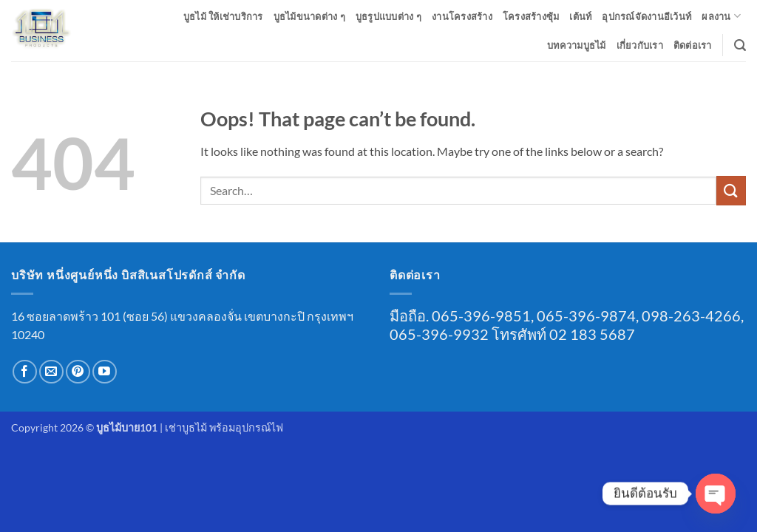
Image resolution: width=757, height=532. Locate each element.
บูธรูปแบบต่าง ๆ (388, 16)
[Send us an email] (51, 372)
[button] (740, 45)
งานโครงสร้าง (462, 16)
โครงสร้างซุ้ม (531, 16)
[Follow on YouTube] (105, 372)
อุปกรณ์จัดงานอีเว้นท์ (646, 16)
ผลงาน (721, 16)
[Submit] (731, 190)
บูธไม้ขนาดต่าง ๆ (309, 16)
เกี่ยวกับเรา (640, 45)
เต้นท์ (580, 16)
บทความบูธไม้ (577, 45)
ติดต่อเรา (693, 45)
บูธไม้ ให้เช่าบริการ (223, 16)
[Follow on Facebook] (25, 372)
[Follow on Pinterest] (78, 372)
